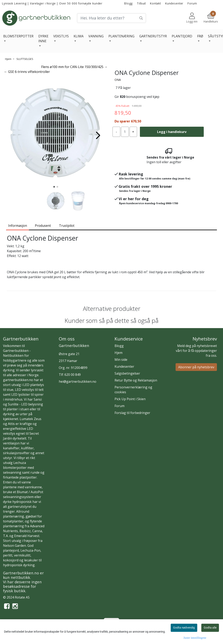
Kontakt (155, 3)
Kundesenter (174, 3)
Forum (192, 3)
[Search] (111, 18)
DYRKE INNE (43, 39)
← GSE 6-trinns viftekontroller (27, 72)
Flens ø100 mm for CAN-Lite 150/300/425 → (74, 67)
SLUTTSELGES (23, 59)
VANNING (96, 36)
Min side (121, 360)
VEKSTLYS (61, 36)
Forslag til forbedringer (132, 413)
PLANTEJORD (182, 36)
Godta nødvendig (184, 628)
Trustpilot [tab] (67, 226)
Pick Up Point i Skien (130, 399)
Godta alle (210, 628)
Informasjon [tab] (18, 226)
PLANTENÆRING (121, 36)
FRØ (200, 36)
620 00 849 (73, 375)
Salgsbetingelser (127, 373)
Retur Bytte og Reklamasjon (136, 380)
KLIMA (79, 36)
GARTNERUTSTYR (153, 36)
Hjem (8, 59)
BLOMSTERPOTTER (18, 36)
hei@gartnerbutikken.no (78, 381)
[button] (54, 187)
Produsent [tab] (43, 226)
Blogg (128, 3)
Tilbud (141, 3)
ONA (118, 80)
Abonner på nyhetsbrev (196, 367)
